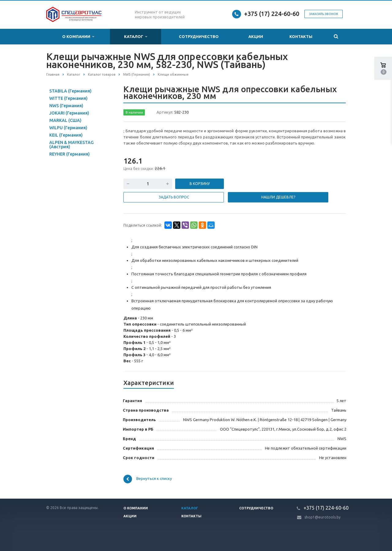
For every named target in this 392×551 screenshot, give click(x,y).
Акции (256, 36)
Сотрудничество (199, 36)
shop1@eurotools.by (322, 517)
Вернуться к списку (148, 479)
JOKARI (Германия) (69, 113)
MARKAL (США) (65, 120)
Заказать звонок (324, 14)
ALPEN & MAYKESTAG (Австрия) (72, 145)
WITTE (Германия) (68, 98)
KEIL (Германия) (66, 135)
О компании (78, 37)
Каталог (136, 37)
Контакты (301, 36)
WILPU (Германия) (68, 128)
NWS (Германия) (66, 106)
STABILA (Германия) (70, 91)
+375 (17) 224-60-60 (272, 14)
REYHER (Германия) (70, 154)
